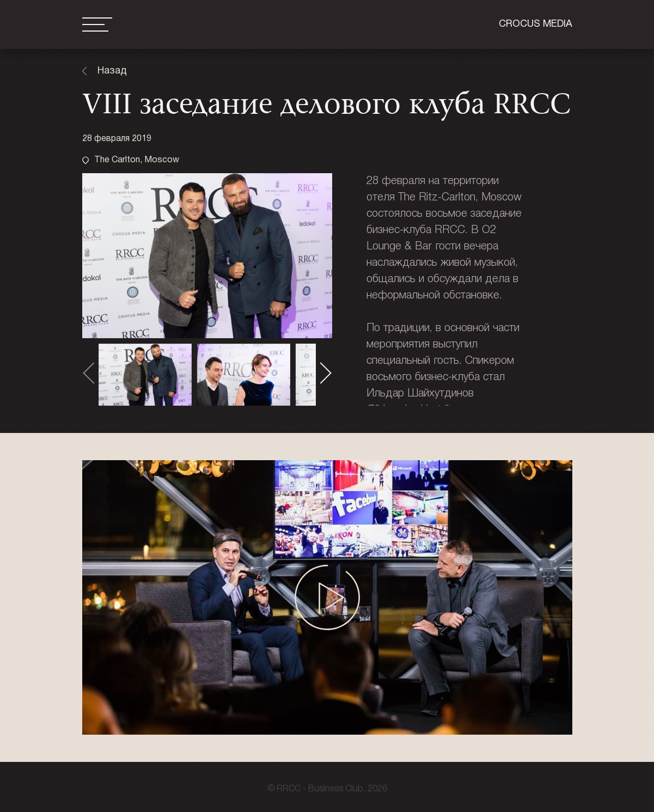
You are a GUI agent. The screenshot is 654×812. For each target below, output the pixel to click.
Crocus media (536, 24)
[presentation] (94, 374)
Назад (112, 71)
